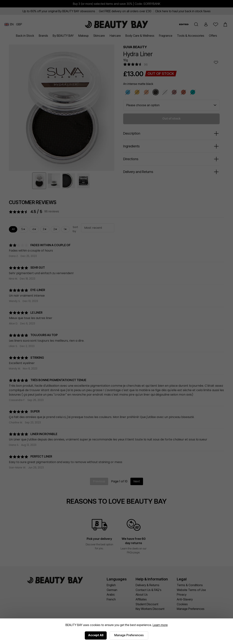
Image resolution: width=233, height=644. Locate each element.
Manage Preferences (129, 635)
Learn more (160, 625)
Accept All (96, 635)
